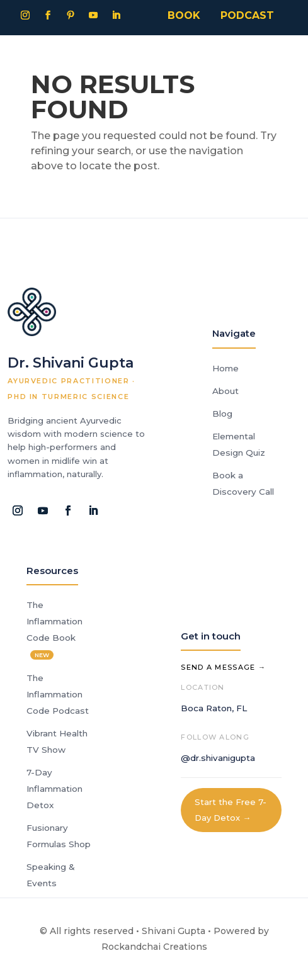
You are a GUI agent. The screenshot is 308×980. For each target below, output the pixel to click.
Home (225, 368)
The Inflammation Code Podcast (58, 694)
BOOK (184, 15)
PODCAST (247, 15)
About (225, 391)
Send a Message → (223, 667)
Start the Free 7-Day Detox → (231, 810)
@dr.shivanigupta (218, 758)
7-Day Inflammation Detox (54, 789)
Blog (222, 414)
